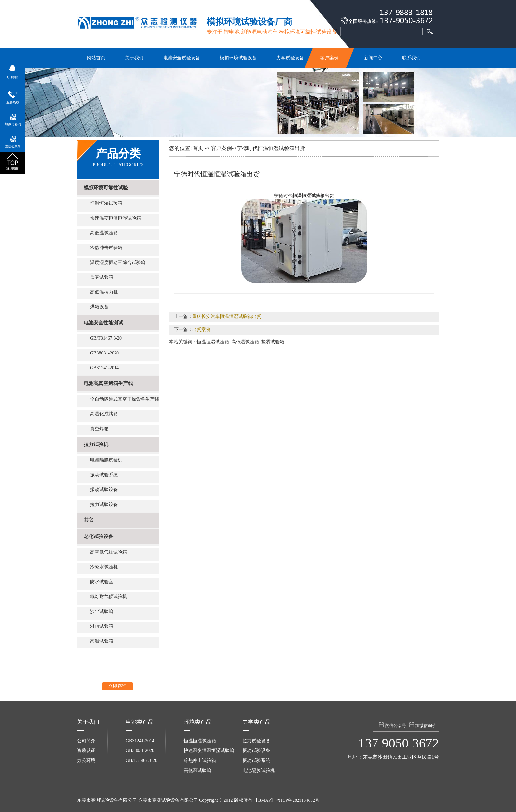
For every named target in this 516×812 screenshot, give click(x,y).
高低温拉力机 (104, 292)
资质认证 (86, 751)
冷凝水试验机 (104, 567)
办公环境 (86, 760)
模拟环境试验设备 (238, 58)
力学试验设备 (290, 58)
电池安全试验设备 (182, 58)
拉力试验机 (96, 444)
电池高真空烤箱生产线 (108, 383)
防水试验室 (102, 582)
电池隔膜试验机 (106, 460)
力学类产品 (257, 722)
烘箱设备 (99, 307)
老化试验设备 (98, 537)
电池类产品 (140, 722)
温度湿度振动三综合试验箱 (118, 262)
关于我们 (134, 58)
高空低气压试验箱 (109, 552)
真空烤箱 (99, 429)
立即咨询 (117, 686)
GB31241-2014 (104, 368)
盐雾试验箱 (102, 277)
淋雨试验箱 (102, 626)
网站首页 (96, 58)
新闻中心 (373, 58)
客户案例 (330, 58)
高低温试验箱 (104, 233)
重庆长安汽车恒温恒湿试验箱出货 (227, 316)
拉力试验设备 (104, 504)
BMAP (264, 800)
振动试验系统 (104, 475)
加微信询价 (423, 725)
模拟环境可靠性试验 (106, 188)
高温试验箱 (102, 641)
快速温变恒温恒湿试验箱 (116, 218)
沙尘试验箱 (102, 611)
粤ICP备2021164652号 (298, 800)
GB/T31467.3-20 (106, 338)
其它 (89, 520)
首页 (198, 148)
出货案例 (201, 330)
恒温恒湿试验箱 (106, 203)
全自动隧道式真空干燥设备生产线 (125, 399)
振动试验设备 (104, 490)
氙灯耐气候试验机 (109, 597)
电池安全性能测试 (103, 323)
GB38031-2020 (104, 353)
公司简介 (86, 741)
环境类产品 (198, 722)
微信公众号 (393, 725)
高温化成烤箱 (104, 414)
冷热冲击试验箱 (106, 248)
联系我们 (411, 58)
